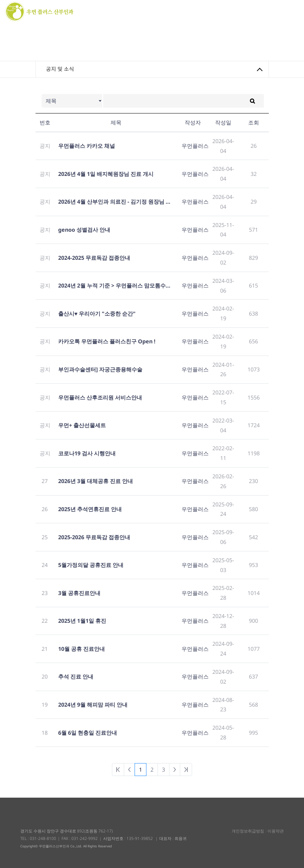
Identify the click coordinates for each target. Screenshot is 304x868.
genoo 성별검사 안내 (84, 230)
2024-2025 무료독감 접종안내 (94, 258)
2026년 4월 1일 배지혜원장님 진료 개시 (106, 174)
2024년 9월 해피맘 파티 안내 (93, 705)
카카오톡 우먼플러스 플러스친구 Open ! (107, 341)
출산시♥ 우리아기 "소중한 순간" (97, 314)
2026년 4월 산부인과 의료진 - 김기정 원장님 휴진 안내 (116, 202)
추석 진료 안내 (76, 677)
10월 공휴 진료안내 (81, 649)
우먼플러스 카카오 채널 (87, 146)
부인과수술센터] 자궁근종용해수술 (100, 369)
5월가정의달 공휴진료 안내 (91, 565)
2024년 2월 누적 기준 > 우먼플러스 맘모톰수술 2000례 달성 (116, 285)
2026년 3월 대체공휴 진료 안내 (96, 481)
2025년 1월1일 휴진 (82, 621)
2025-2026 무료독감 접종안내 (94, 537)
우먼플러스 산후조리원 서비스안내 (100, 397)
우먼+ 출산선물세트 (82, 425)
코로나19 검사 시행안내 (87, 453)
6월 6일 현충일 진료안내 (88, 733)
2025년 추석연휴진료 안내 (90, 509)
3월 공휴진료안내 (79, 593)
